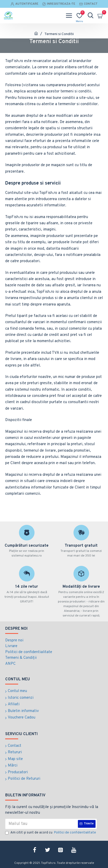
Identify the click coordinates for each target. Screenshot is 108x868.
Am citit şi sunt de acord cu (51, 833)
